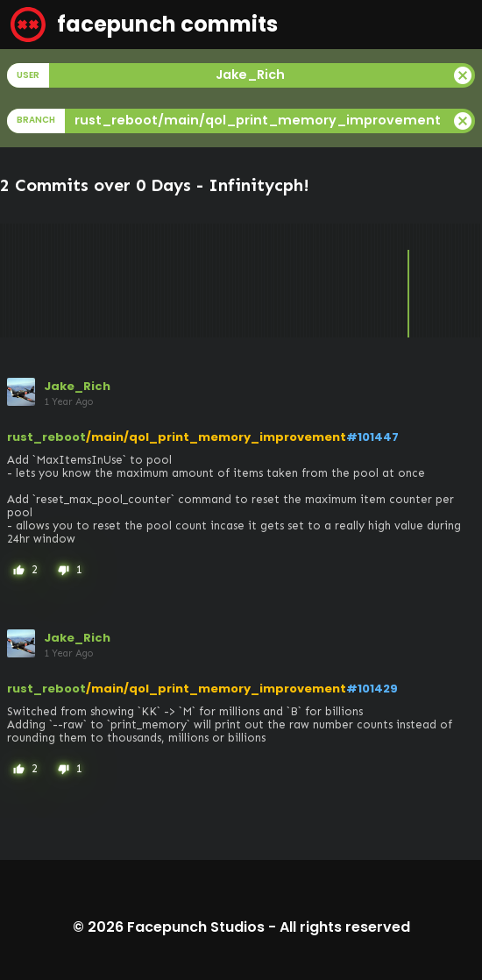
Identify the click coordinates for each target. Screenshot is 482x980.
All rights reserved (345, 927)
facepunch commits (144, 25)
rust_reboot (46, 437)
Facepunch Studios (196, 927)
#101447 (372, 437)
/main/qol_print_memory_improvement (216, 437)
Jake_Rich (77, 386)
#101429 (372, 689)
